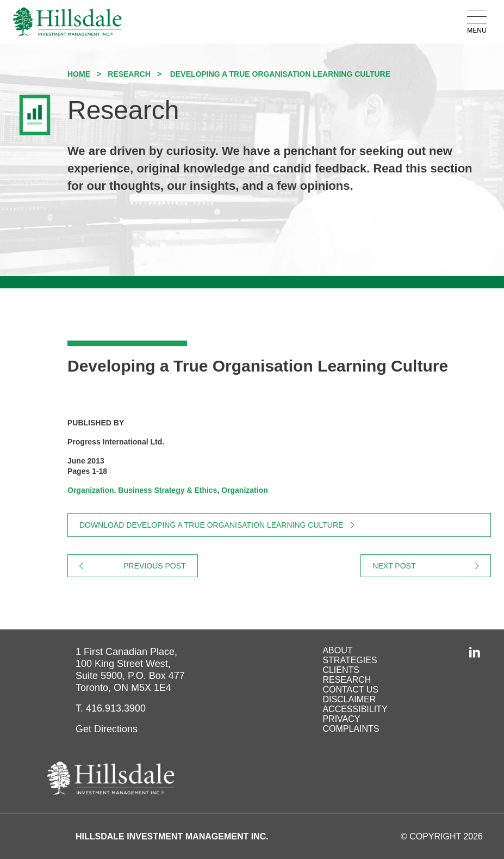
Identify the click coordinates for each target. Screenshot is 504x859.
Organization (245, 490)
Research (129, 74)
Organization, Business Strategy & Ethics (142, 490)
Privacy (341, 719)
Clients (341, 670)
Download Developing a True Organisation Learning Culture (211, 525)
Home (79, 74)
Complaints (351, 729)
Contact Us (350, 690)
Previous (160, 566)
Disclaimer (349, 699)
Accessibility (355, 709)
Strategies (350, 660)
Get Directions (107, 729)
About (337, 650)
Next (432, 566)
